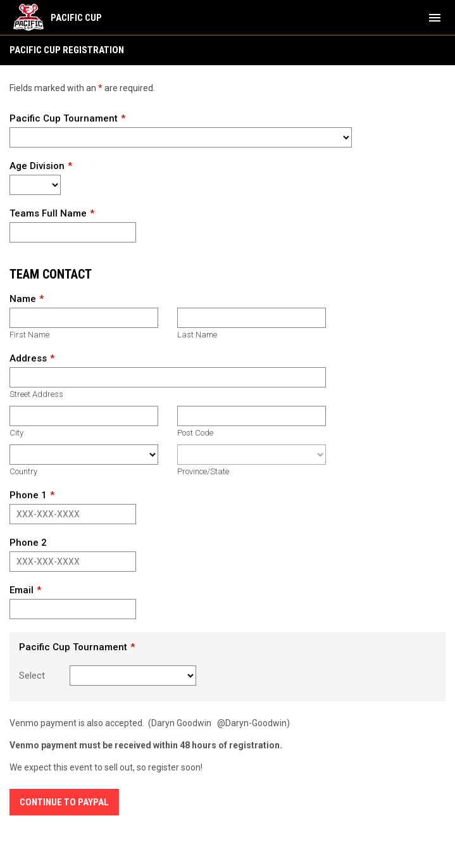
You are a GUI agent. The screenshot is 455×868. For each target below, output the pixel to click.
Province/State (203, 471)
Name (23, 299)
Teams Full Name (48, 213)
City (16, 433)
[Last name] (252, 318)
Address (28, 358)
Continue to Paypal (64, 802)
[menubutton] (435, 18)
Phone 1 (28, 495)
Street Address (36, 394)
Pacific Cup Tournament (64, 118)
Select (32, 676)
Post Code (195, 433)
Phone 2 (28, 543)
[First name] (84, 318)
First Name (29, 335)
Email (22, 590)
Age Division (37, 166)
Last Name (197, 335)
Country (23, 471)
